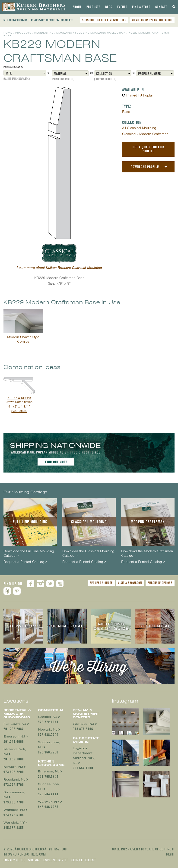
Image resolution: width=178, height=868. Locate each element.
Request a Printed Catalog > (25, 562)
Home (8, 33)
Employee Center (56, 860)
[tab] (77, 7)
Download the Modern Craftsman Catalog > (147, 554)
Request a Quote (101, 583)
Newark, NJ (13, 767)
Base (126, 112)
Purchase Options (160, 583)
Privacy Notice (14, 860)
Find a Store (141, 7)
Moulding (64, 33)
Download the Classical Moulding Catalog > (88, 554)
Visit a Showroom (130, 583)
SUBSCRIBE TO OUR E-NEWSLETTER (104, 20)
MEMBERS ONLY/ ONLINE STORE (152, 20)
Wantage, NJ (14, 810)
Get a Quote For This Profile (148, 149)
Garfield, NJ (48, 717)
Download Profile (145, 167)
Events (122, 7)
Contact (161, 7)
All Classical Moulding (139, 128)
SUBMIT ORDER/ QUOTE (52, 20)
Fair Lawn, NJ (15, 724)
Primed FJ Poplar (140, 95)
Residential (44, 33)
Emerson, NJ (14, 736)
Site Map (34, 860)
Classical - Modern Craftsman (145, 134)
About (77, 7)
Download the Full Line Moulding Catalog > (29, 554)
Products (93, 7)
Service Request (84, 860)
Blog (109, 7)
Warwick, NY (14, 823)
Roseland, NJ (14, 779)
